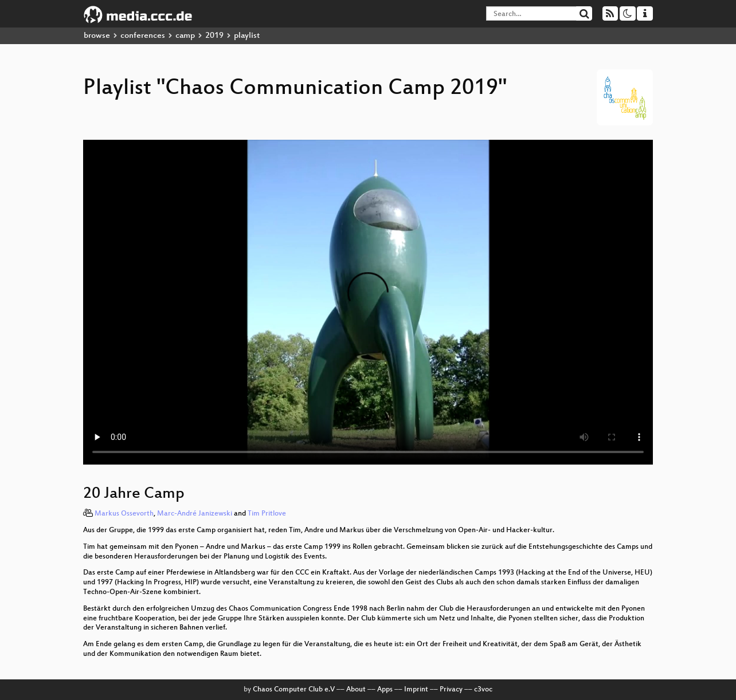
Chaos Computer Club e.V (294, 690)
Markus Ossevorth (124, 514)
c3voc (483, 690)
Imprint (416, 690)
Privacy (451, 690)
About (356, 690)
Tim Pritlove (267, 514)
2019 (214, 36)
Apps (385, 690)
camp (185, 36)
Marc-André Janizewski (195, 514)
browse (97, 36)
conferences (143, 36)
